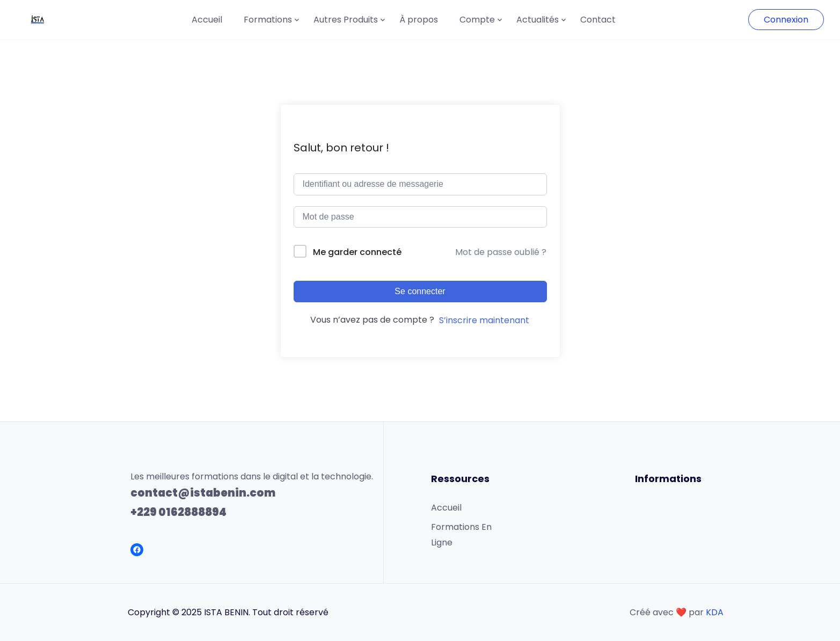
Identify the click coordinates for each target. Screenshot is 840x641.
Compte (477, 20)
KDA (715, 612)
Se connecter (420, 291)
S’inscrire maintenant (484, 320)
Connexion (786, 20)
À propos (419, 20)
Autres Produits (346, 20)
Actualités (538, 20)
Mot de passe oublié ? (501, 252)
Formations (268, 20)
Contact (598, 20)
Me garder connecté (357, 252)
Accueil (207, 20)
